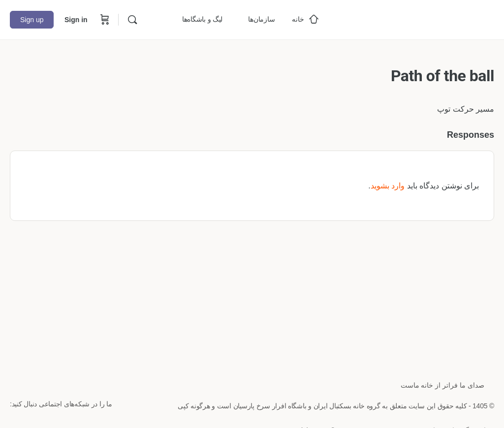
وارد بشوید (388, 186)
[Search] (132, 20)
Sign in (76, 20)
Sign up (32, 20)
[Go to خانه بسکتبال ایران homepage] (420, 18)
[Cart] (104, 20)
